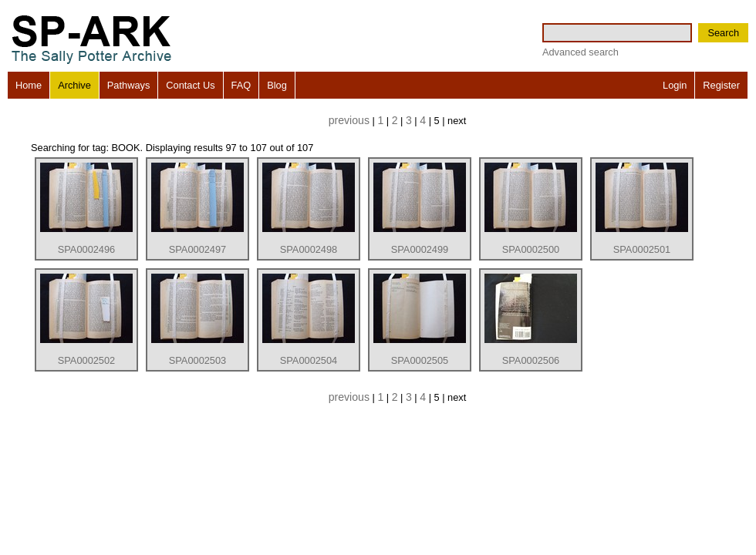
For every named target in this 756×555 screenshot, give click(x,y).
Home (29, 85)
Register (721, 85)
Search (723, 33)
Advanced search (580, 52)
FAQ (241, 85)
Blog (277, 85)
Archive (74, 85)
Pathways (128, 85)
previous (349, 120)
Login (675, 85)
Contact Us (190, 85)
